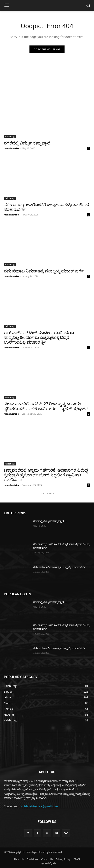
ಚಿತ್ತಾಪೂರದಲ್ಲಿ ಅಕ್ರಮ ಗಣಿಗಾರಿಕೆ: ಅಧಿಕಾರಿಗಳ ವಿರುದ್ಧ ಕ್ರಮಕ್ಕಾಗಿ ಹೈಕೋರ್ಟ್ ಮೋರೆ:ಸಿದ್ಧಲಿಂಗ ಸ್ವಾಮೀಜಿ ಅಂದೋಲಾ (46, 475)
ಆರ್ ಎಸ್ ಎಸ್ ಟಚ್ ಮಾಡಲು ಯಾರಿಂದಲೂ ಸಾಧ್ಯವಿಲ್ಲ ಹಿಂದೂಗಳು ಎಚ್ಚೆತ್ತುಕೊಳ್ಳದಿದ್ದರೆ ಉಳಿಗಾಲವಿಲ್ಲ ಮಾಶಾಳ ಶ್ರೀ (39, 337)
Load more (47, 493)
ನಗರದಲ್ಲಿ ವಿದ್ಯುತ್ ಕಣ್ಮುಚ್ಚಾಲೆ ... (29, 143)
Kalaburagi (10, 137)
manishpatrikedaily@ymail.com (38, 806)
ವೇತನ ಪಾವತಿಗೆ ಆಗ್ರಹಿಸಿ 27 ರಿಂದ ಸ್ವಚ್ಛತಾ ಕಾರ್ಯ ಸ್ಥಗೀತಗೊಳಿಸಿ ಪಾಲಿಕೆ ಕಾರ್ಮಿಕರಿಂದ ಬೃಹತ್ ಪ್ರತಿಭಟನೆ (46, 406)
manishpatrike (12, 148)
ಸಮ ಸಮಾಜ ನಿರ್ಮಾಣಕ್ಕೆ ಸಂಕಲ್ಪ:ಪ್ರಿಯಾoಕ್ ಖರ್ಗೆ (44, 271)
